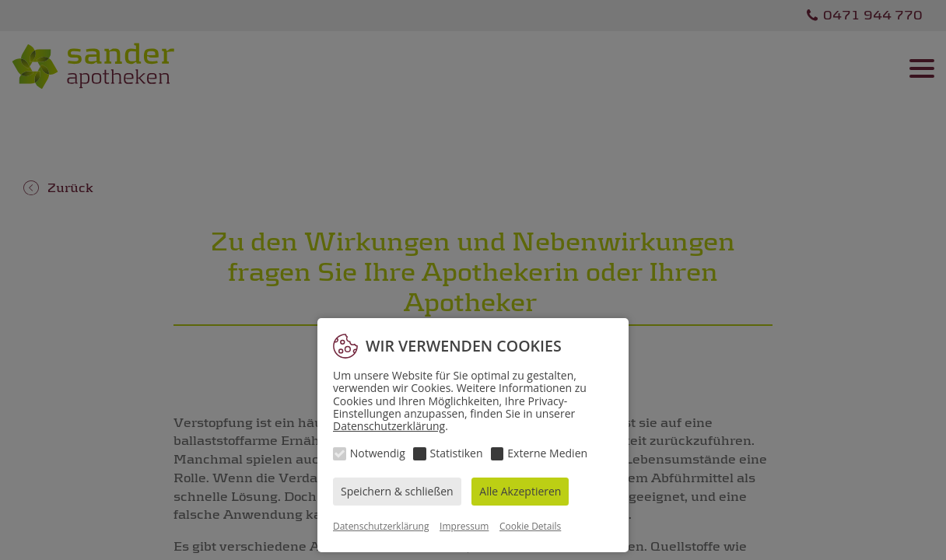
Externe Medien (547, 453)
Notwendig (378, 453)
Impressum (464, 526)
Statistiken (457, 453)
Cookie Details (530, 526)
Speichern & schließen (397, 491)
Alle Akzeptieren (520, 491)
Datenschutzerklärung (389, 426)
